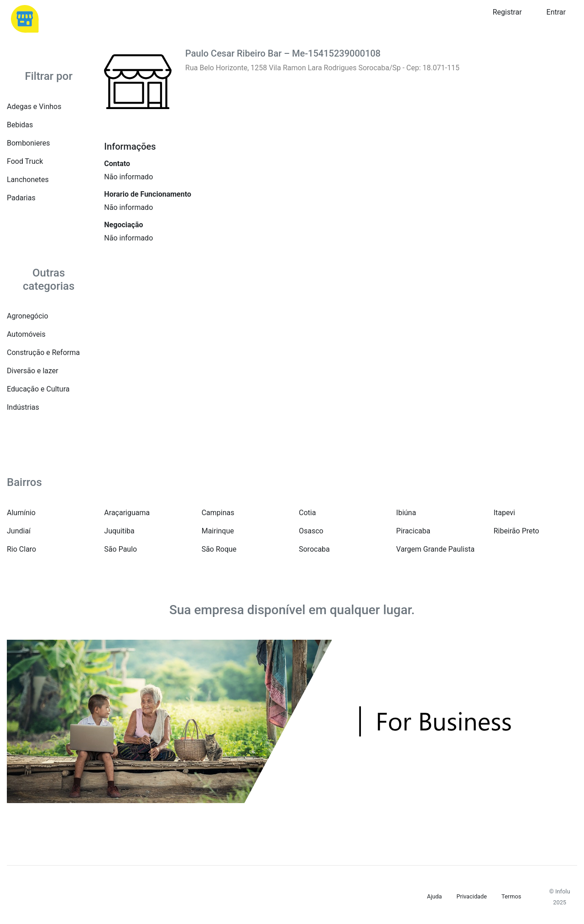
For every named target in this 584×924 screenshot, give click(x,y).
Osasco (311, 531)
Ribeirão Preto (516, 531)
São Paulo (120, 549)
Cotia (307, 513)
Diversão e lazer (33, 371)
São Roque (219, 549)
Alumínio (21, 513)
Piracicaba (413, 531)
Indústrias (23, 407)
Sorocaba (314, 549)
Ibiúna (406, 513)
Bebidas (20, 125)
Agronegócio (28, 316)
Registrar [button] (507, 12)
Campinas (218, 513)
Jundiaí (19, 531)
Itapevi (504, 513)
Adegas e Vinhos (34, 107)
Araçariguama (127, 513)
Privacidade (472, 896)
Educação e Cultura (38, 389)
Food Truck (25, 161)
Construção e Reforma (43, 352)
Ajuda (435, 896)
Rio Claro (21, 549)
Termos (511, 896)
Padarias (21, 198)
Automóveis (26, 334)
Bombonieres (28, 143)
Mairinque (218, 531)
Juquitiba (119, 531)
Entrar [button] (556, 12)
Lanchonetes (28, 180)
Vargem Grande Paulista (435, 549)
